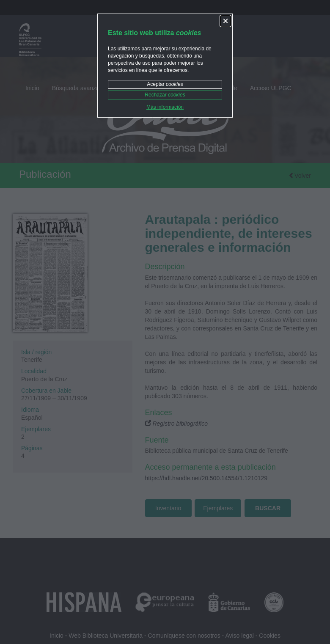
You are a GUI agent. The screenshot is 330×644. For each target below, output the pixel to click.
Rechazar (165, 95)
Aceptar (165, 84)
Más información (165, 107)
